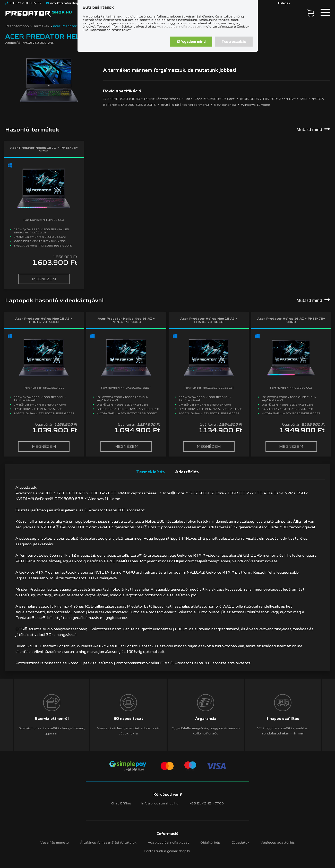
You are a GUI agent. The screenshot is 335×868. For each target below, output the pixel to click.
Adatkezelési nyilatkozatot (179, 26)
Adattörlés (187, 472)
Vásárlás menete (55, 842)
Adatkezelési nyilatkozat (168, 842)
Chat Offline (121, 803)
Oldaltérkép (210, 842)
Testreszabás (234, 42)
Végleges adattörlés (278, 842)
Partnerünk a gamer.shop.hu (168, 851)
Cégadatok (240, 842)
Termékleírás (151, 472)
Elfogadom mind (191, 42)
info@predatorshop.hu (160, 803)
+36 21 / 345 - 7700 (207, 803)
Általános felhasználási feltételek (108, 842)
